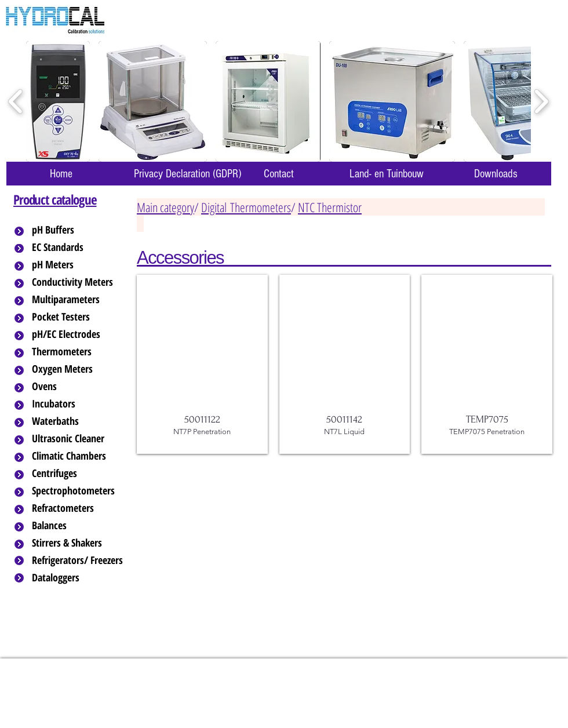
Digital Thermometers (246, 207)
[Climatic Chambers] (79, 456)
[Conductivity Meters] (82, 282)
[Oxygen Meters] (78, 369)
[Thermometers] (78, 352)
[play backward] (16, 102)
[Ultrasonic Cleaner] (78, 439)
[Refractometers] (78, 508)
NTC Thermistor (330, 207)
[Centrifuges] (78, 474)
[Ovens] (78, 387)
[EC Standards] (78, 247)
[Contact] (279, 174)
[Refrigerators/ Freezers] (78, 560)
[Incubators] (78, 404)
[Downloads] (496, 174)
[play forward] (541, 102)
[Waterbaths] (78, 421)
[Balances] (78, 526)
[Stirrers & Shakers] (78, 543)
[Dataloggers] (78, 578)
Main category (165, 207)
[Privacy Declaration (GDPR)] (187, 174)
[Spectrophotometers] (83, 491)
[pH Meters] (78, 265)
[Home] (61, 174)
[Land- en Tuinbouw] (386, 174)
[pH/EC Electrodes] (78, 334)
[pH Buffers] (78, 230)
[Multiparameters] (78, 300)
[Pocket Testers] (78, 317)
